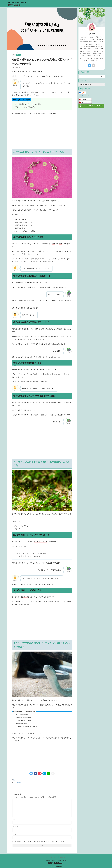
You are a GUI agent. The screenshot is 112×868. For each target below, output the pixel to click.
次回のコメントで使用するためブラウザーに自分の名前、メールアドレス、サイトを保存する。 (40, 841)
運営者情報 (62, 857)
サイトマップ (70, 857)
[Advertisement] (42, 135)
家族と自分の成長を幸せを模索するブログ (56, 860)
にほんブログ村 (83, 95)
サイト (14, 833)
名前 (15, 819)
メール (15, 826)
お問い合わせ (54, 857)
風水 (14, 780)
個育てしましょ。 (15, 5)
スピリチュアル (17, 782)
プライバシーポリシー (44, 857)
